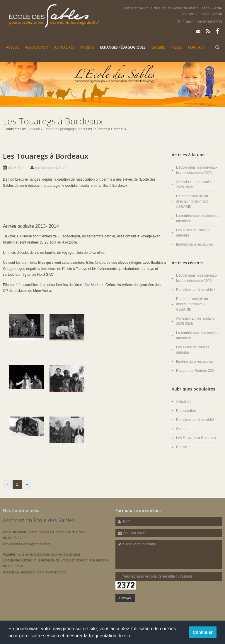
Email (198, 31)
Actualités (64, 47)
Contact (196, 47)
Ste (87, 285)
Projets (87, 47)
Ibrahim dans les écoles (195, 244)
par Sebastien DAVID (50, 168)
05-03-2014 (16, 168)
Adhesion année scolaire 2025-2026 (195, 184)
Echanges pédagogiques (123, 47)
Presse (176, 47)
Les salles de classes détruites (193, 233)
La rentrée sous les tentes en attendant (199, 218)
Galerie (158, 47)
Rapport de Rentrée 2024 (196, 371)
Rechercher (217, 47)
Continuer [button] (203, 632)
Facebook (218, 31)
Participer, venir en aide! (195, 420)
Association (37, 47)
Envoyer (125, 598)
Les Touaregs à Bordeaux (46, 156)
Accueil (12, 47)
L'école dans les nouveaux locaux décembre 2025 (197, 170)
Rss (208, 31)
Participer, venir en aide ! (195, 290)
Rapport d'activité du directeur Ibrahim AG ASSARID (192, 201)
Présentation (186, 411)
